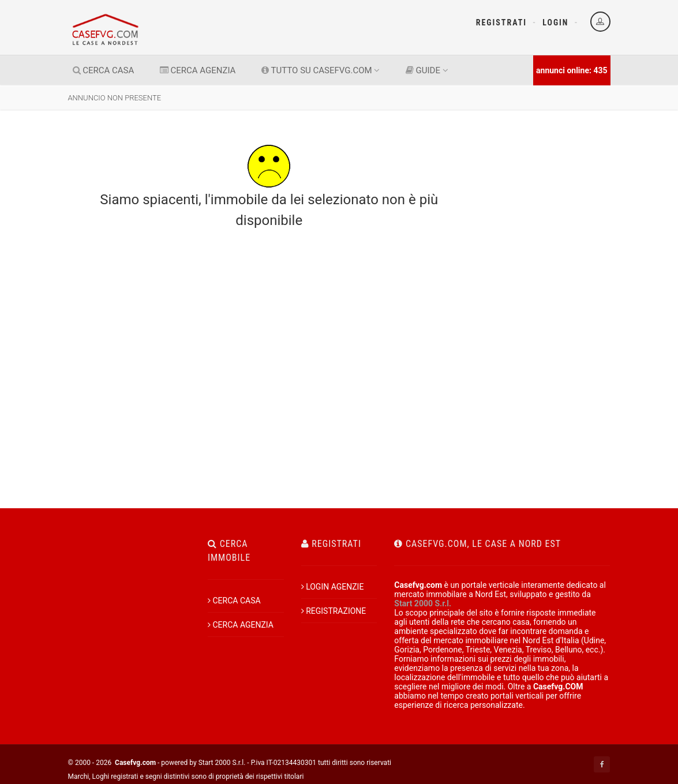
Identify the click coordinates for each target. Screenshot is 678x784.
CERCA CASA (104, 70)
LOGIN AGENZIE (333, 587)
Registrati (501, 22)
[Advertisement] (549, 270)
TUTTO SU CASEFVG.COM (321, 70)
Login (555, 22)
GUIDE (427, 70)
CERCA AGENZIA (198, 70)
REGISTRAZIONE (334, 611)
